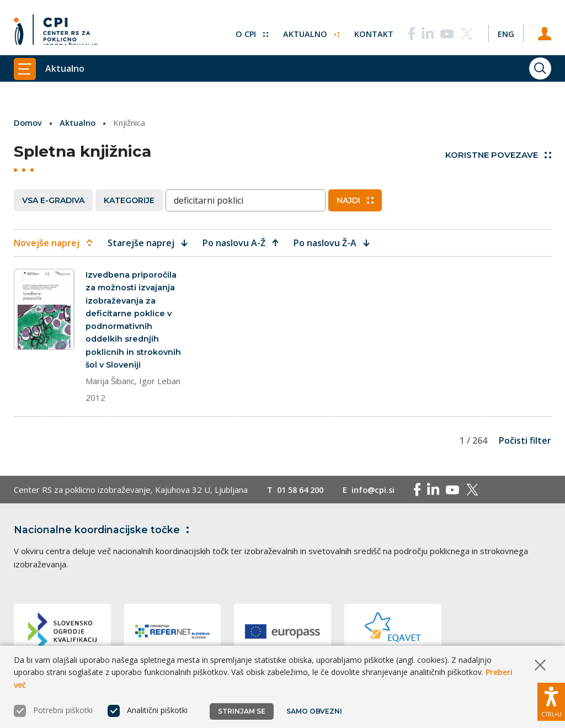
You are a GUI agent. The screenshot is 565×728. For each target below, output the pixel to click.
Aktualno (309, 30)
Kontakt (372, 30)
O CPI (249, 30)
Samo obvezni (314, 711)
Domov (28, 123)
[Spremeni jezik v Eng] (505, 30)
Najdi (355, 200)
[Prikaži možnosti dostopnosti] (551, 700)
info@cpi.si (379, 493)
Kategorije (129, 200)
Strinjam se (242, 711)
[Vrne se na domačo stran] (55, 30)
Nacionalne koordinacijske (104, 534)
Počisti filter (525, 444)
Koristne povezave (498, 155)
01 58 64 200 (303, 493)
